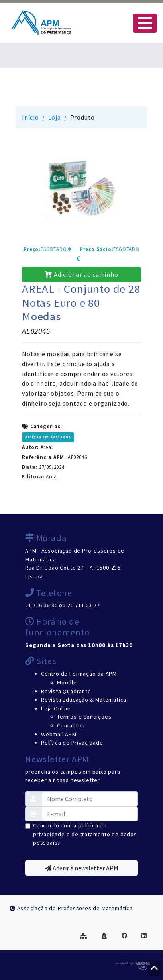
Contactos (71, 725)
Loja (55, 117)
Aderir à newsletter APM (82, 868)
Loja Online (56, 708)
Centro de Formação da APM (79, 674)
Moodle (67, 682)
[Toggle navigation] (145, 23)
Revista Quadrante (66, 691)
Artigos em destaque (48, 437)
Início (30, 117)
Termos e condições (84, 717)
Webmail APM (59, 734)
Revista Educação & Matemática (84, 700)
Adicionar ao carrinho (81, 274)
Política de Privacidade (72, 743)
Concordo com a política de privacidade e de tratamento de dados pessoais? (85, 834)
